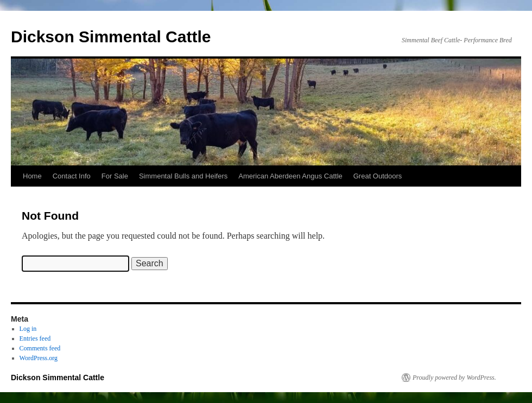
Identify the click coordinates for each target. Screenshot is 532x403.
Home (32, 176)
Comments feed (40, 348)
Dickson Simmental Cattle (111, 37)
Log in (28, 329)
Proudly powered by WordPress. (454, 378)
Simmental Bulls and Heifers (183, 176)
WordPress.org (39, 358)
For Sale (115, 176)
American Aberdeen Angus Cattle (290, 176)
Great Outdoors (378, 176)
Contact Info (72, 176)
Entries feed (35, 338)
